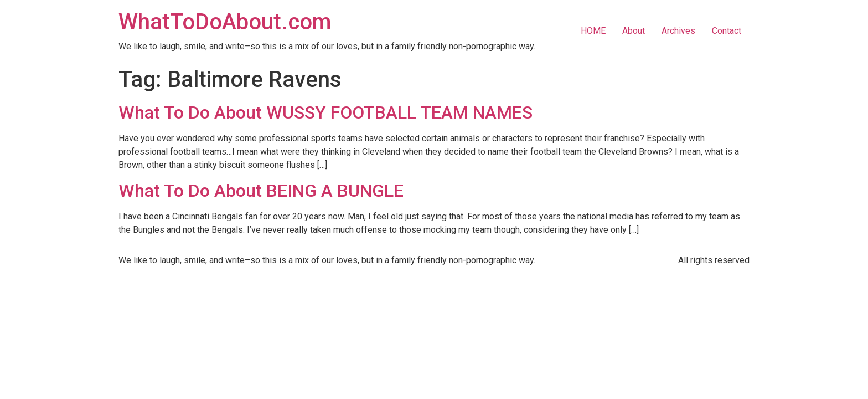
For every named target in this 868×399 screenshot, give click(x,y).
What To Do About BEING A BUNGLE (261, 191)
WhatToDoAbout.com (225, 22)
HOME (593, 31)
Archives (678, 31)
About (634, 31)
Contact (727, 31)
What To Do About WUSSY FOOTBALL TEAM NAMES (325, 112)
